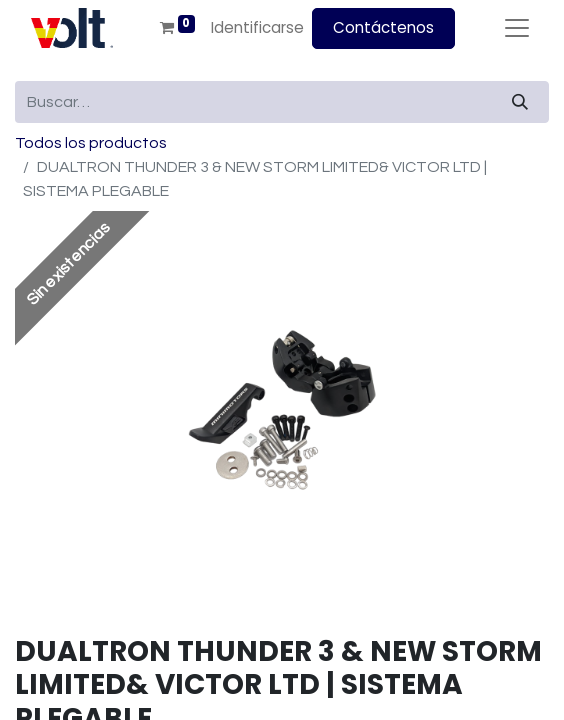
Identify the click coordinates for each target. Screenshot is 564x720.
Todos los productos (91, 143)
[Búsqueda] (520, 102)
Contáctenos (383, 27)
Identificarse (257, 27)
